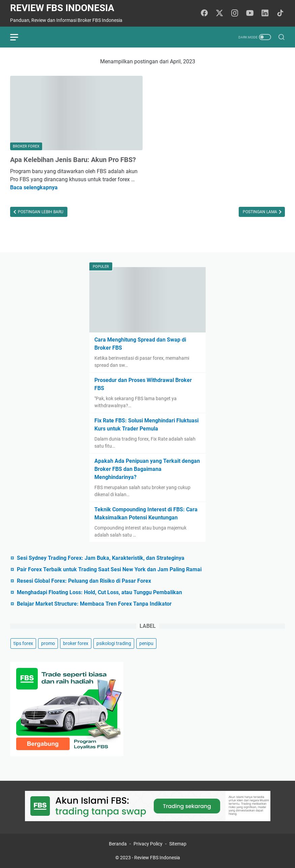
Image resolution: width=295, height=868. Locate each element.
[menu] (18, 37)
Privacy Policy (148, 844)
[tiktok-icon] (280, 13)
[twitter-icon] (219, 13)
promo (48, 643)
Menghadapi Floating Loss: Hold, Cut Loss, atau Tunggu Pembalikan (99, 592)
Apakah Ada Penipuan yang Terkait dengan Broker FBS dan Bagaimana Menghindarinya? (147, 469)
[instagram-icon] (235, 13)
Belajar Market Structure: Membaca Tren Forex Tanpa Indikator (94, 604)
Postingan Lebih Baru (40, 212)
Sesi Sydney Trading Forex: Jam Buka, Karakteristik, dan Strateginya (101, 558)
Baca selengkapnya (34, 187)
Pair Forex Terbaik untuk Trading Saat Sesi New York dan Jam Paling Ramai (109, 569)
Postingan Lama (260, 212)
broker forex (76, 643)
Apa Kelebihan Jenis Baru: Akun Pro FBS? (73, 160)
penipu (146, 643)
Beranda (118, 844)
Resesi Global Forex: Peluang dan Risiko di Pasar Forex (84, 581)
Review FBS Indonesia (62, 8)
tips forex (23, 643)
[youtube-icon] (250, 13)
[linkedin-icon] (265, 13)
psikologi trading (114, 643)
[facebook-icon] (204, 13)
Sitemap (178, 844)
